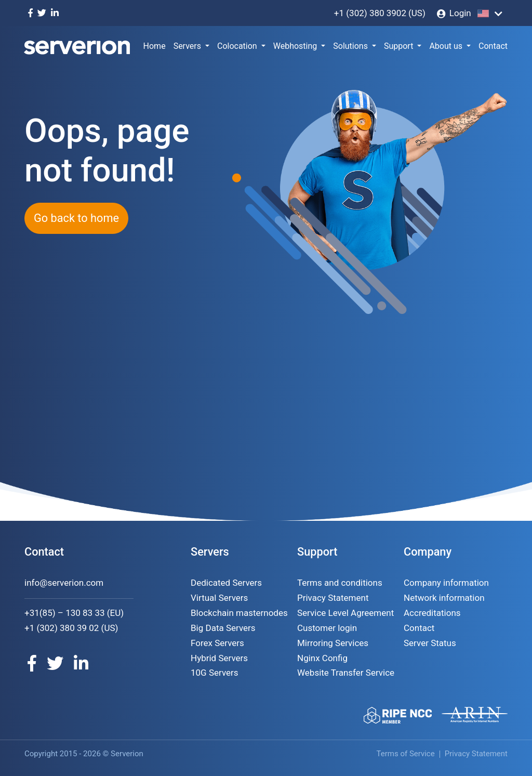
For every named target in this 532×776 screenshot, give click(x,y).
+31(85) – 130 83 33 (65, 613)
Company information (446, 583)
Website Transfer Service (346, 673)
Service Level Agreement (345, 613)
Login (460, 13)
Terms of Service (406, 754)
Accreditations (432, 613)
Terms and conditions (340, 583)
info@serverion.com (64, 583)
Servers (187, 46)
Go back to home (76, 218)
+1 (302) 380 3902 (370, 13)
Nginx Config (322, 658)
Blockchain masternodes (239, 613)
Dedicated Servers (226, 583)
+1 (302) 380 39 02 (62, 628)
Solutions (350, 46)
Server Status (430, 643)
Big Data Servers (223, 628)
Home (155, 46)
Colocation (237, 46)
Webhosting (295, 46)
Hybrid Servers (219, 658)
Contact (493, 46)
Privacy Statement (333, 598)
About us (446, 46)
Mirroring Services (333, 643)
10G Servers (215, 673)
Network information (444, 598)
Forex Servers (217, 643)
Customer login (327, 628)
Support (398, 46)
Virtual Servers (219, 598)
